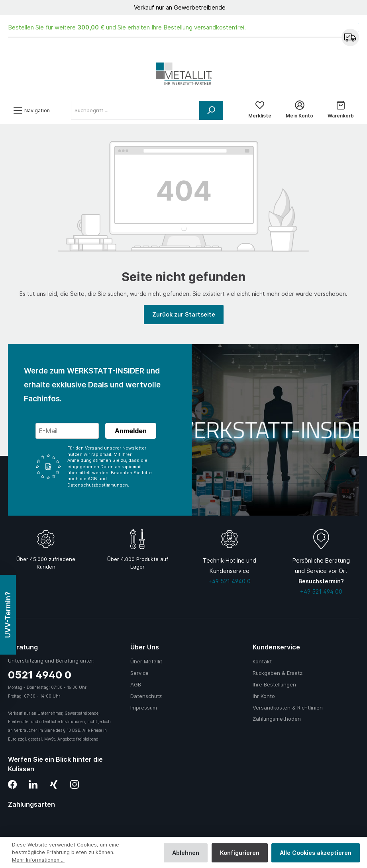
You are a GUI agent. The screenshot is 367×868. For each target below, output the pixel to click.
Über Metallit (146, 661)
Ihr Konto (264, 696)
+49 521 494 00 (321, 591)
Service (139, 673)
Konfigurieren (240, 853)
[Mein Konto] (299, 110)
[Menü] (31, 110)
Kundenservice (276, 647)
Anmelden (131, 431)
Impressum (144, 708)
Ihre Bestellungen (274, 684)
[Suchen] (211, 110)
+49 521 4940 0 (230, 581)
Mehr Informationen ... (38, 860)
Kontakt (262, 661)
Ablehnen (186, 853)
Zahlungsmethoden (277, 719)
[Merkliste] (260, 110)
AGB (136, 684)
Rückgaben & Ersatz (278, 673)
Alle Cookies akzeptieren (316, 853)
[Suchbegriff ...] (135, 110)
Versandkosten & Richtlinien (288, 708)
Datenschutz (146, 696)
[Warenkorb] (341, 110)
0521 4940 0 (40, 675)
